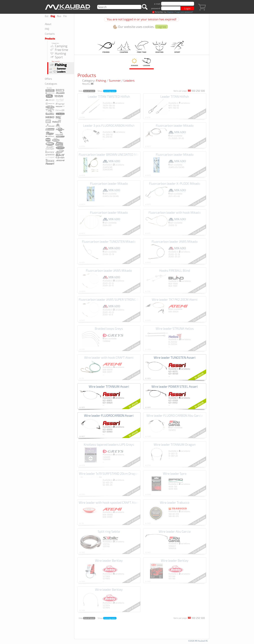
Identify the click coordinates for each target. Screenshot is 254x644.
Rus (59, 16)
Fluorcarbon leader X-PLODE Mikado (175, 183)
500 (203, 91)
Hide (87, 91)
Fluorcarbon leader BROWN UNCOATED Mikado (112, 154)
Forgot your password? (184, 12)
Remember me (159, 12)
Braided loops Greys (109, 328)
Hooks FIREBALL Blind (175, 270)
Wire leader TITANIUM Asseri (109, 386)
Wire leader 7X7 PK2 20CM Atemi (175, 299)
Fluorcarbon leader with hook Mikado (175, 212)
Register (171, 12)
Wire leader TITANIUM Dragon (175, 444)
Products (50, 39)
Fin (65, 16)
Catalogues (51, 84)
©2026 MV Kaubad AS (198, 641)
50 (189, 91)
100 (193, 91)
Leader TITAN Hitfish (175, 96)
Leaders (59, 72)
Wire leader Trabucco (175, 502)
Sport (56, 57)
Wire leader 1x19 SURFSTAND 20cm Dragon (109, 473)
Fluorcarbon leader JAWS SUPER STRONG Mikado (113, 299)
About (48, 24)
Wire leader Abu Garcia (175, 531)
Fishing (58, 65)
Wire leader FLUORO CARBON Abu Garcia (175, 415)
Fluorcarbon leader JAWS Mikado (175, 241)
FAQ (47, 29)
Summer (59, 69)
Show (107, 91)
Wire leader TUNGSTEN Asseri (175, 357)
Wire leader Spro (175, 473)
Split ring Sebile (109, 531)
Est (47, 16)
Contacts (50, 34)
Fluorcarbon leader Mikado (175, 125)
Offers (48, 79)
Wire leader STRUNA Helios (175, 328)
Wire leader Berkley (109, 560)
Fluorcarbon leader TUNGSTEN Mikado (109, 241)
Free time (59, 50)
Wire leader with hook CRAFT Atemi (109, 357)
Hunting (58, 53)
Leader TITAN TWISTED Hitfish (109, 96)
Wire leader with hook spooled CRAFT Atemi (109, 502)
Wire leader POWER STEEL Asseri (175, 386)
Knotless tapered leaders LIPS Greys (109, 444)
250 (198, 91)
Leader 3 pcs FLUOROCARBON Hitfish (109, 125)
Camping (59, 46)
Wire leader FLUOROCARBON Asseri (109, 415)
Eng (53, 16)
